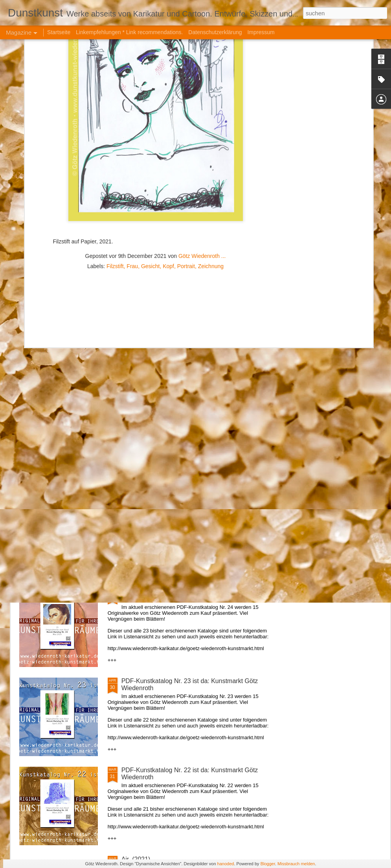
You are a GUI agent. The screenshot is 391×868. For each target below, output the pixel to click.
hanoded (226, 864)
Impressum (261, 32)
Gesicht (150, 157)
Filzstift (115, 157)
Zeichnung (211, 157)
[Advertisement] (156, 208)
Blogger (268, 864)
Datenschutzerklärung (215, 32)
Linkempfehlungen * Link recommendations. (129, 32)
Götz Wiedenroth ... (202, 147)
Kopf (168, 157)
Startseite (59, 32)
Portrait (186, 157)
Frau (132, 157)
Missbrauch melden (296, 864)
